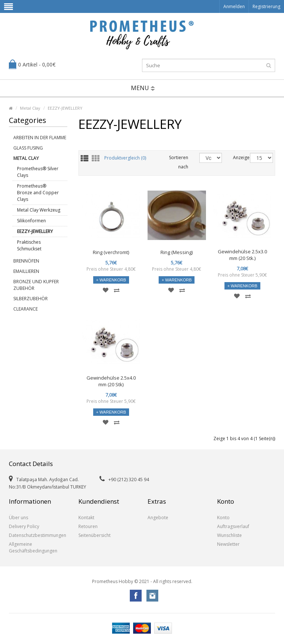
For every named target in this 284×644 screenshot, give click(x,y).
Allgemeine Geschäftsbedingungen (33, 547)
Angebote (158, 518)
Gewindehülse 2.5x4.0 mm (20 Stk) (111, 381)
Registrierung (266, 6)
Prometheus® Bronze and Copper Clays (38, 193)
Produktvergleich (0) (125, 158)
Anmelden (234, 6)
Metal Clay (30, 108)
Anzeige (236, 157)
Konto (223, 518)
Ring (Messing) (177, 252)
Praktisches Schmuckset (29, 245)
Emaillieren (26, 271)
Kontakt (86, 518)
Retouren (88, 526)
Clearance (26, 309)
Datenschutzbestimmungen (38, 535)
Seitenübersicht (94, 535)
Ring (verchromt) (111, 252)
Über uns (18, 518)
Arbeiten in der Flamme (40, 138)
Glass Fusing (28, 148)
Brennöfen (26, 261)
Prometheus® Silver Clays (38, 172)
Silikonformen (31, 221)
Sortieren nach (179, 162)
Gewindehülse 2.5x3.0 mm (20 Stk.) (242, 255)
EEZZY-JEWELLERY (65, 108)
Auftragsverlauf (233, 526)
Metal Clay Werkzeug (39, 210)
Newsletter (228, 544)
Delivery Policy (24, 526)
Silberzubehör (31, 299)
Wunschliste (229, 535)
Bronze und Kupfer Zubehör (36, 285)
